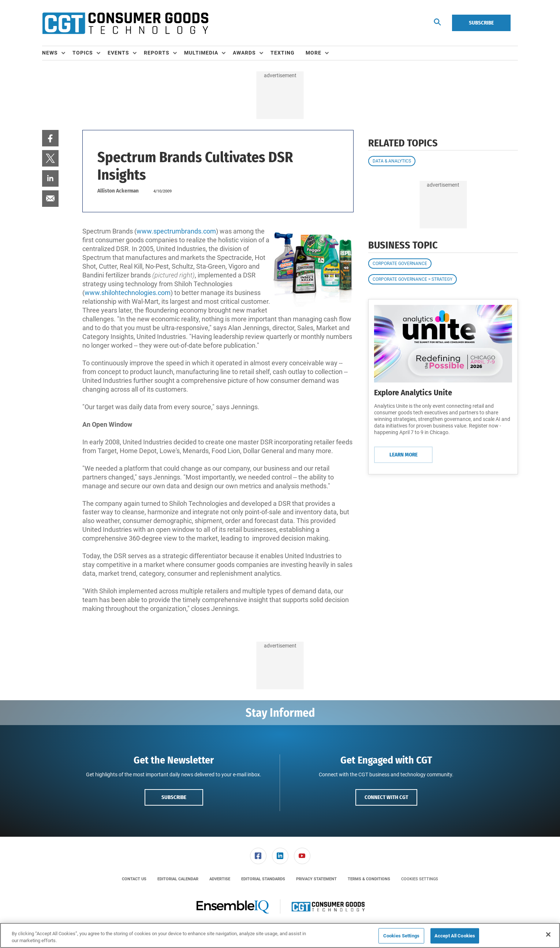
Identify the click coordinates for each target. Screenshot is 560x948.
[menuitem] (57, 53)
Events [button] (118, 53)
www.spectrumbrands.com (176, 231)
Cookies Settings (420, 879)
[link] (50, 138)
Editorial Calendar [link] (178, 879)
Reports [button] (157, 53)
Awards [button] (244, 53)
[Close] (548, 934)
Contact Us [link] (134, 879)
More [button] (313, 53)
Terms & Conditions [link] (369, 879)
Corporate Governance (400, 264)
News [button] (50, 53)
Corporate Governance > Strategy (412, 279)
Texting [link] (283, 53)
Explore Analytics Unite (413, 393)
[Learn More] (443, 344)
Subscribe (481, 23)
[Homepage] (125, 23)
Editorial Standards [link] (263, 879)
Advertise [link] (220, 879)
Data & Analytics (392, 161)
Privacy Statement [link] (316, 879)
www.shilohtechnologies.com (128, 293)
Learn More (404, 455)
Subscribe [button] (174, 797)
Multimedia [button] (201, 53)
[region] (280, 935)
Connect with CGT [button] (386, 797)
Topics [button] (83, 53)
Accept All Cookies (455, 936)
